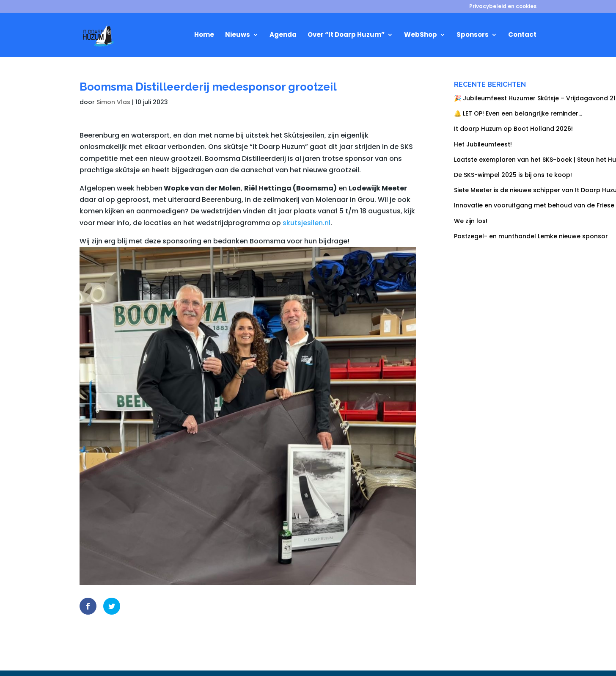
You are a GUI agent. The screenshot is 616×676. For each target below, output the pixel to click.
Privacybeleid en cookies (503, 7)
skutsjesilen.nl (307, 223)
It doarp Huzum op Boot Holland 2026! (513, 129)
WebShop (421, 35)
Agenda (283, 35)
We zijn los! (471, 221)
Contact (522, 35)
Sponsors (473, 35)
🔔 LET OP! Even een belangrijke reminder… (518, 113)
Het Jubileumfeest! (483, 144)
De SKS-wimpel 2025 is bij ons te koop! (514, 175)
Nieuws (238, 35)
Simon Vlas (113, 102)
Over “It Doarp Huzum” (346, 35)
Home (204, 35)
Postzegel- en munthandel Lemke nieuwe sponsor (531, 236)
